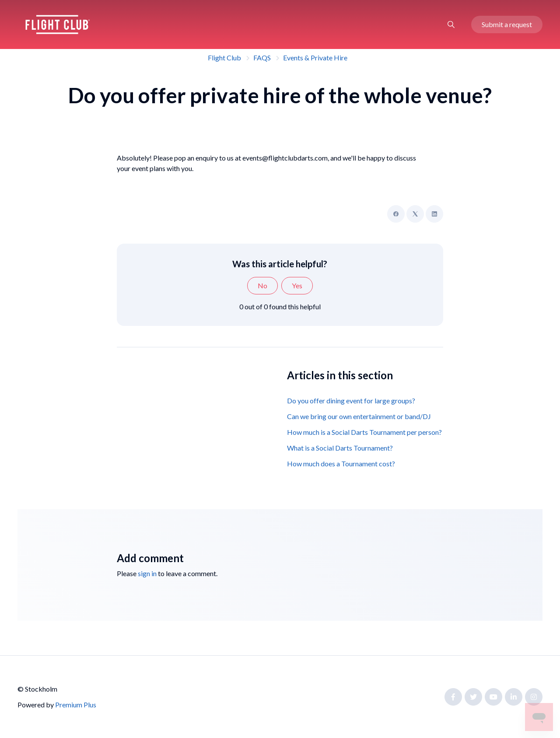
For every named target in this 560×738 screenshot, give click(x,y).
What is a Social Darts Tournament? (340, 448)
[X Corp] (415, 214)
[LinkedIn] (434, 214)
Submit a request (507, 24)
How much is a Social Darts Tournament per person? (364, 432)
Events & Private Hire (315, 58)
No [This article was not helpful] (262, 285)
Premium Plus (76, 705)
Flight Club (224, 58)
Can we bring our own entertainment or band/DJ (359, 416)
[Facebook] (396, 214)
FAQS (262, 58)
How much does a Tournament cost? (341, 463)
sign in (147, 573)
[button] (451, 24)
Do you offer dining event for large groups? (351, 400)
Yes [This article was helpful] (297, 285)
